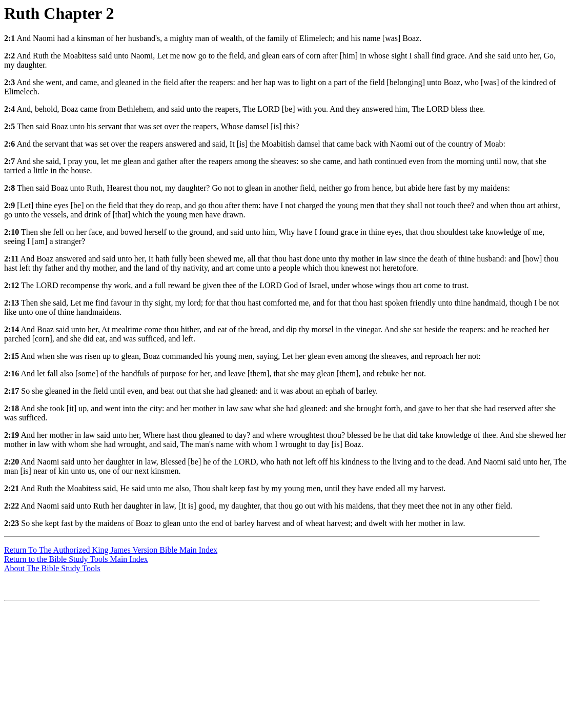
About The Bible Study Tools (52, 568)
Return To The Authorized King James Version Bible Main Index (111, 550)
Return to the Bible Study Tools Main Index (76, 559)
